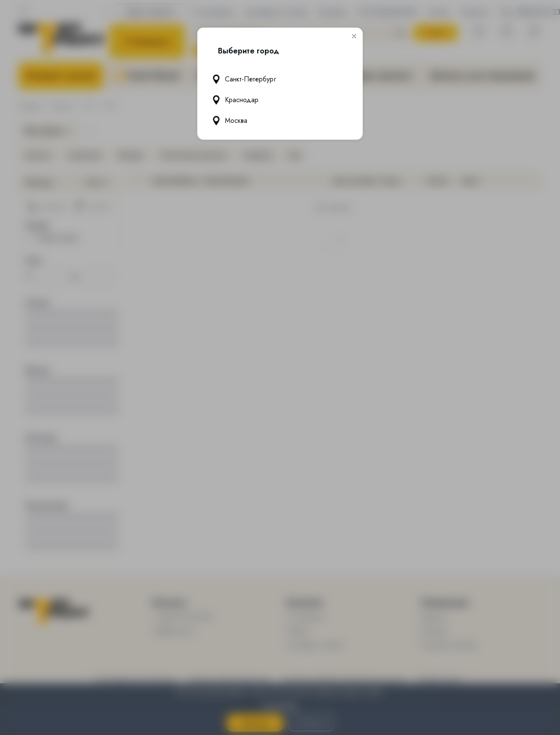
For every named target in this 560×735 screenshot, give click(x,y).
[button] (354, 36)
